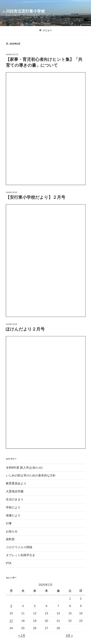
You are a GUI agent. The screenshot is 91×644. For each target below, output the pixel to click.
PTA (9, 563)
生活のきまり (15, 499)
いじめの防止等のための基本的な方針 (31, 475)
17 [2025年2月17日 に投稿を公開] (11, 621)
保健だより (13, 515)
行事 (9, 523)
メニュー (45, 30)
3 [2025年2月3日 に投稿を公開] (11, 606)
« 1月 (22, 636)
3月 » (69, 636)
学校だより (13, 507)
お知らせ (12, 531)
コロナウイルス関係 (19, 547)
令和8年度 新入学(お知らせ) (24, 468)
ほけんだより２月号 (25, 329)
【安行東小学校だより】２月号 (35, 197)
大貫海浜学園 (15, 491)
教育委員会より (16, 483)
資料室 (10, 539)
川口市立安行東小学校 (25, 11)
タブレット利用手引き (21, 555)
